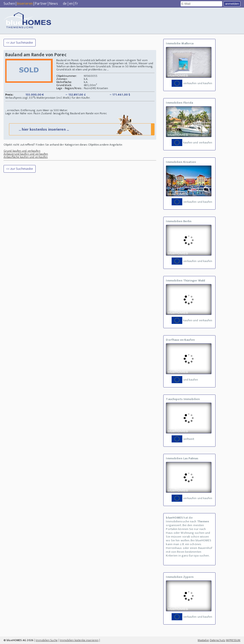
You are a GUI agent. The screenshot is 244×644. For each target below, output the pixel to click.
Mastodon (203, 640)
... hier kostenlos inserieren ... (81, 129)
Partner (41, 4)
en (71, 4)
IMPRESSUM (233, 640)
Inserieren (25, 4)
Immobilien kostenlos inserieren (79, 640)
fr (76, 4)
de (65, 4)
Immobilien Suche (47, 640)
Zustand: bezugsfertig (55, 113)
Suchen (9, 4)
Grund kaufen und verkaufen (22, 151)
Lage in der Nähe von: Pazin (23, 113)
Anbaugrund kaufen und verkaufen (26, 154)
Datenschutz (218, 640)
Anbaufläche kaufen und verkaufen (26, 157)
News (53, 4)
